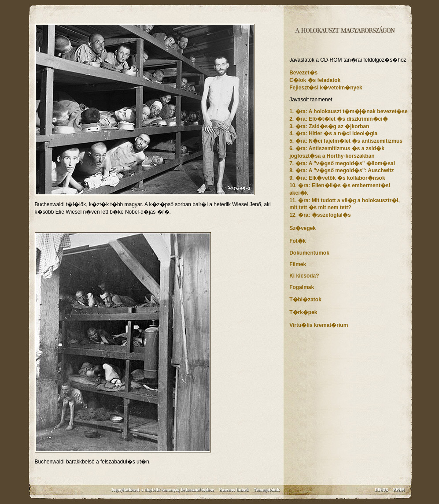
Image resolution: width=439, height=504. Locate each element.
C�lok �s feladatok (315, 80)
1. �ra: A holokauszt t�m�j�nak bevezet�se (349, 111)
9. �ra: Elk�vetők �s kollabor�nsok (337, 178)
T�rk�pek (303, 312)
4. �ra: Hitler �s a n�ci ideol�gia (333, 133)
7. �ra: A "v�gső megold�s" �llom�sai (342, 163)
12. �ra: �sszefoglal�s (320, 215)
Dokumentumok (309, 253)
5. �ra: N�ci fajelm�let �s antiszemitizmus (346, 141)
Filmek (298, 264)
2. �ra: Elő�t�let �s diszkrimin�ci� (338, 119)
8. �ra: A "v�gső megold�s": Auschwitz (341, 170)
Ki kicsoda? (304, 276)
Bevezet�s (303, 73)
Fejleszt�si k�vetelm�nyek (326, 88)
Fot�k (297, 241)
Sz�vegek (303, 228)
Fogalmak (302, 287)
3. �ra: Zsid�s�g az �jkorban (329, 126)
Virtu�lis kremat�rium (319, 325)
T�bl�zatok (305, 300)
